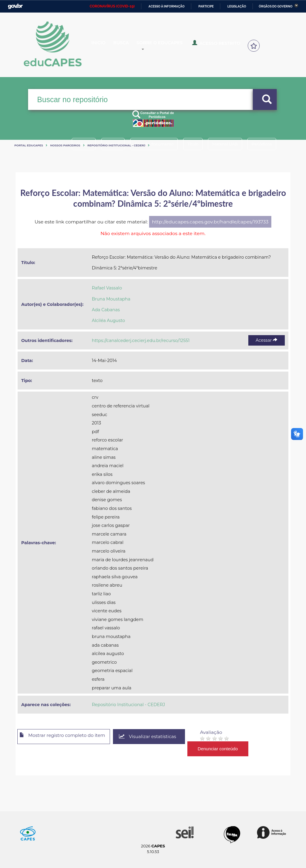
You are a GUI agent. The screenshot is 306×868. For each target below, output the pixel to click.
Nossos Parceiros (65, 145)
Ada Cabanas (106, 310)
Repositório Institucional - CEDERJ (117, 145)
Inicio (103, 46)
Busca (130, 46)
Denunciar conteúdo (231, 749)
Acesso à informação (167, 6)
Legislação (237, 6)
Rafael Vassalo (107, 288)
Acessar (267, 340)
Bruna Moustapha (111, 299)
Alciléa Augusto (108, 320)
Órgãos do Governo (276, 6)
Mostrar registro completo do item (67, 737)
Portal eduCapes (29, 145)
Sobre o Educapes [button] (175, 46)
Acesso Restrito (227, 45)
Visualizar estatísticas (159, 737)
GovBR (15, 6)
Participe (206, 6)
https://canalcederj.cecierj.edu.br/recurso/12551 (141, 341)
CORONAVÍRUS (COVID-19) (112, 6)
